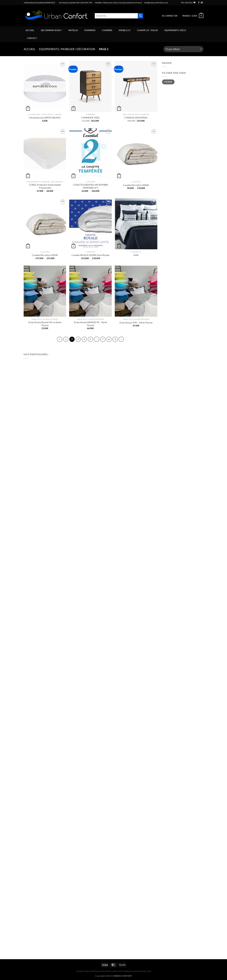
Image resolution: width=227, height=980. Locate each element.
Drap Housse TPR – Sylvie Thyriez (136, 323)
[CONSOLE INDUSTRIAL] (136, 86)
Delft (136, 255)
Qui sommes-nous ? (51, 30)
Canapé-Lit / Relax (147, 30)
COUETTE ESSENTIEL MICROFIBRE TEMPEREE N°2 (90, 186)
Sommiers (90, 30)
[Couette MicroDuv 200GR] (136, 154)
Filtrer (168, 82)
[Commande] (183, 49)
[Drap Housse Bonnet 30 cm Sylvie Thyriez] (45, 291)
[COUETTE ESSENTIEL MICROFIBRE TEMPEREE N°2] (90, 154)
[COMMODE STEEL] (90, 86)
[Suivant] (121, 339)
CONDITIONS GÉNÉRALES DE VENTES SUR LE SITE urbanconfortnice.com (114, 971)
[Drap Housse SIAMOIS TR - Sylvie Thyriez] (90, 291)
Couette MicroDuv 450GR (45, 255)
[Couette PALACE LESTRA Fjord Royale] (90, 224)
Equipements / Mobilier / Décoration (67, 49)
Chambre (107, 30)
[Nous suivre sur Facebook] (199, 3)
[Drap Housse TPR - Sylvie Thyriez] (136, 291)
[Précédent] (60, 339)
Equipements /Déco (175, 30)
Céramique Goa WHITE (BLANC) (45, 118)
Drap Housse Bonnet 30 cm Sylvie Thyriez (45, 324)
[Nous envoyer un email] (202, 3)
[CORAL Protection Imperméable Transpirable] (45, 154)
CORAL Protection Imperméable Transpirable (45, 186)
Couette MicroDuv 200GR (136, 185)
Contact (32, 38)
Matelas (73, 30)
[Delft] (136, 224)
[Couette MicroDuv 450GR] (45, 224)
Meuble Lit (125, 30)
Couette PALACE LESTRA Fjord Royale (90, 255)
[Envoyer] (140, 16)
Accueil (30, 30)
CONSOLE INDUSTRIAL (136, 118)
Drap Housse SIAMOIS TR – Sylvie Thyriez (90, 324)
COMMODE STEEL (90, 118)
